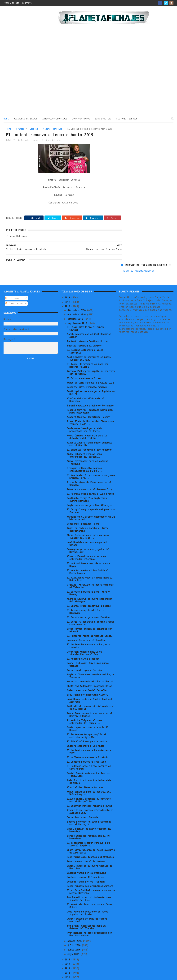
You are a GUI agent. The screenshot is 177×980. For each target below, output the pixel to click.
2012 (68, 962)
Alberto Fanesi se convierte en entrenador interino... (86, 547)
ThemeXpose (22, 976)
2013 (68, 957)
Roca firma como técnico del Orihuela (90, 846)
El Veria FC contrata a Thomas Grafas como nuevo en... (90, 612)
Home (6, 118)
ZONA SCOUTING (103, 118)
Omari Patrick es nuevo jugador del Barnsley (89, 819)
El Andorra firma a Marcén (83, 648)
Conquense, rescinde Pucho (83, 513)
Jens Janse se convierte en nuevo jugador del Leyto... (88, 902)
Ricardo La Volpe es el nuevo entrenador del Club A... (85, 711)
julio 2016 (75, 934)
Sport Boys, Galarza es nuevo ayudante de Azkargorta (91, 840)
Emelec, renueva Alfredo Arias (86, 866)
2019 (68, 287)
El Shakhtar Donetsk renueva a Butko (89, 795)
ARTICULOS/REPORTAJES (55, 118)
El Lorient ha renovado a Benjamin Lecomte (88, 635)
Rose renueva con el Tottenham (86, 850)
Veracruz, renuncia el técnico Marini (90, 671)
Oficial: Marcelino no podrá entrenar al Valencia (90, 575)
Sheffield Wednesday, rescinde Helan (89, 675)
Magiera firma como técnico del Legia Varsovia (90, 665)
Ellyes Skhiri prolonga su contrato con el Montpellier (89, 789)
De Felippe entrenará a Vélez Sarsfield (85, 340)
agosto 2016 (75, 930)
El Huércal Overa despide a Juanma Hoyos (88, 554)
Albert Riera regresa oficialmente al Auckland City (90, 801)
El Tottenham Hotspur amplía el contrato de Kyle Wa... (86, 725)
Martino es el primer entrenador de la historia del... (91, 507)
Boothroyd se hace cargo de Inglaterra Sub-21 (91, 382)
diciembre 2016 (77, 299)
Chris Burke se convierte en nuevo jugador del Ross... (88, 526)
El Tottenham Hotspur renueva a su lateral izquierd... (88, 833)
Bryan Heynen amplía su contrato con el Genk (90, 619)
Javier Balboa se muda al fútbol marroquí (87, 909)
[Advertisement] (23, 62)
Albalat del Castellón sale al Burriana (86, 389)
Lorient (34, 129)
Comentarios (14, 293)
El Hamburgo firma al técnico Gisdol (90, 625)
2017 (68, 291)
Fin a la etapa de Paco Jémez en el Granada (89, 473)
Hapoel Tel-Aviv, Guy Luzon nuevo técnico (88, 654)
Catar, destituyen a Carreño (84, 659)
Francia (20, 129)
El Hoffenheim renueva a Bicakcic (88, 746)
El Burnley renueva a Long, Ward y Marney (88, 582)
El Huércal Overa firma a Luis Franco (90, 483)
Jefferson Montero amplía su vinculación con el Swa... (84, 642)
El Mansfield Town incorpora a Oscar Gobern (90, 895)
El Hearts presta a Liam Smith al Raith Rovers (88, 561)
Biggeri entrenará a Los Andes (86, 735)
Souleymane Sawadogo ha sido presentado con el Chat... (84, 419)
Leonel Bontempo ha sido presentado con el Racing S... (89, 812)
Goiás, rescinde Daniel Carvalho (87, 679)
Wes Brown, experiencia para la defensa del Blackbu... (86, 916)
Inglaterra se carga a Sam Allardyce (90, 494)
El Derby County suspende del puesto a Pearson (91, 500)
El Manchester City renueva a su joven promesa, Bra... (91, 466)
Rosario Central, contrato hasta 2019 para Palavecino (90, 400)
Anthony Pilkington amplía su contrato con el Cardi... (91, 362)
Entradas (12, 287)
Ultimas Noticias (53, 129)
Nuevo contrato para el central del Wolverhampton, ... (89, 782)
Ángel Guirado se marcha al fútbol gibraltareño (88, 519)
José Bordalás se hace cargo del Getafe (87, 533)
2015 (68, 949)
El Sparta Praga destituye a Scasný (89, 595)
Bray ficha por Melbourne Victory (88, 684)
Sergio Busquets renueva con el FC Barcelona (88, 826)
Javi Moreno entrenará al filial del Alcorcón (89, 689)
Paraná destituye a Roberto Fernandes (90, 395)
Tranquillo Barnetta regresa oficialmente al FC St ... (84, 459)
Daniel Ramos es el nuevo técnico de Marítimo (90, 856)
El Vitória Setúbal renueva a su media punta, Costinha (91, 881)
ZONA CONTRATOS (81, 118)
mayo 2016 (74, 943)
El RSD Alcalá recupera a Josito (87, 731)
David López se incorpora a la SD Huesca (88, 718)
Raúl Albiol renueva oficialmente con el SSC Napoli (90, 697)
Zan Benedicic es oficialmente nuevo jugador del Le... (90, 888)
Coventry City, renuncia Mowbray (87, 376)
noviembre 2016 (77, 304)
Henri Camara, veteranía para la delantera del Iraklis (87, 426)
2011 (68, 966)
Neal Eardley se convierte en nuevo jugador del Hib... (89, 347)
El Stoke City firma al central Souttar (86, 317)
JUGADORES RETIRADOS (26, 118)
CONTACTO (27, 3)
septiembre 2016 (78, 312)
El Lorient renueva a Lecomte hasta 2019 (89, 741)
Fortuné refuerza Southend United (88, 330)
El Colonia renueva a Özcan (84, 367)
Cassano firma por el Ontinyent (86, 862)
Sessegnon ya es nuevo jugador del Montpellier (88, 540)
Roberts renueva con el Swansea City (89, 478)
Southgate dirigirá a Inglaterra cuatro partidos (87, 489)
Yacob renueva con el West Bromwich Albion (89, 325)
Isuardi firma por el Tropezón (86, 871)
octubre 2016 (76, 308)
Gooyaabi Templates (60, 976)
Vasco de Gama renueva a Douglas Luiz (90, 372)
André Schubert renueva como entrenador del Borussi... (84, 444)
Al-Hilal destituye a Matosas (85, 776)
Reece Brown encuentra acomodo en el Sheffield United (90, 704)
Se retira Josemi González (83, 806)
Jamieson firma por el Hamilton (86, 629)
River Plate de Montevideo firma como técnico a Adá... (90, 412)
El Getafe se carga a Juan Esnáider (89, 606)
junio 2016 (75, 939)
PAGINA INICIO (11, 3)
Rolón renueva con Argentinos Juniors (90, 875)
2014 (68, 953)
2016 (68, 295)
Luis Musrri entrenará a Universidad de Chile (90, 771)
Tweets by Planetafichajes (138, 136)
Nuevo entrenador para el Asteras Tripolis (88, 452)
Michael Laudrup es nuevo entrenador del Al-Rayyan (90, 589)
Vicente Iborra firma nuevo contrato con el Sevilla (90, 433)
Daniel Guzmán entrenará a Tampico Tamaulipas (88, 764)
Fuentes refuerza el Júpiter (84, 335)
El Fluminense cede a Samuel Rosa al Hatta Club (90, 568)
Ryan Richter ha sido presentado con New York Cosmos (89, 923)
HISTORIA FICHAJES (127, 118)
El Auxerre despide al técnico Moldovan (86, 601)
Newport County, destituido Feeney (88, 406)
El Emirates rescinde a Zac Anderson (90, 439)
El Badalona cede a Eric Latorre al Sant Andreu (89, 756)
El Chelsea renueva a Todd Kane (86, 751)
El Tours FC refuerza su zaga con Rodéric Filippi (88, 355)
